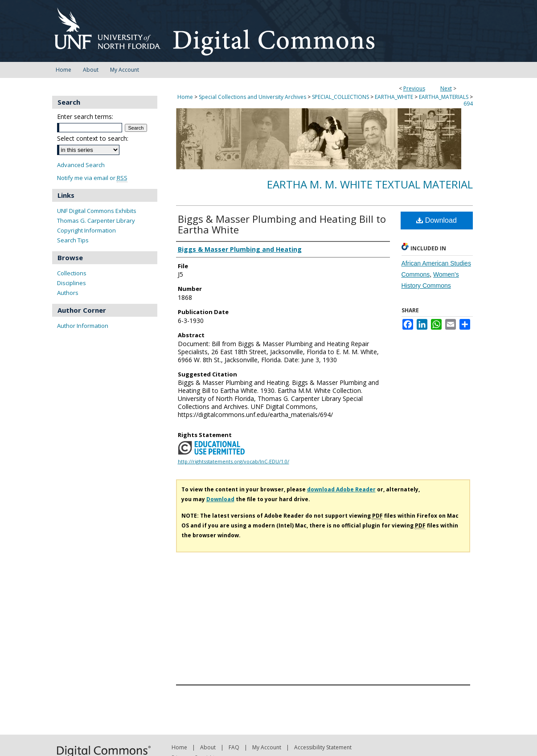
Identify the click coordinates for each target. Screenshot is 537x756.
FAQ (234, 747)
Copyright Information (86, 230)
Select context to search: (93, 138)
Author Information (83, 326)
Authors (68, 293)
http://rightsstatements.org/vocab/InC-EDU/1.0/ (234, 461)
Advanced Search (81, 165)
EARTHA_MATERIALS (444, 97)
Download (437, 220)
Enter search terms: (85, 116)
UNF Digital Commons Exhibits (97, 211)
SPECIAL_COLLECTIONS (340, 97)
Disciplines (72, 283)
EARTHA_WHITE (394, 97)
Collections (72, 273)
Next (446, 88)
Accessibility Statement (323, 747)
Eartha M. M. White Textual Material (370, 184)
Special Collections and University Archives (252, 97)
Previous (414, 88)
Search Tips (73, 240)
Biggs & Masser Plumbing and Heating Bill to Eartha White (282, 224)
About (208, 747)
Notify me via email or (92, 178)
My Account (267, 747)
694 (468, 104)
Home (185, 97)
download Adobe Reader (341, 489)
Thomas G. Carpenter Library (96, 221)
